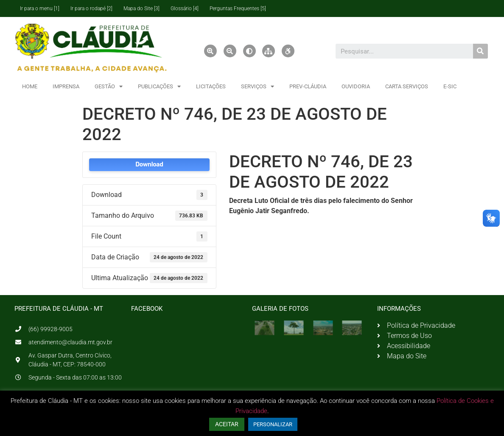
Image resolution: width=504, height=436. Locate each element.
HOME (30, 86)
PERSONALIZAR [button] (273, 424)
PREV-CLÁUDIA (308, 86)
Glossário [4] (185, 8)
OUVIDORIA (356, 86)
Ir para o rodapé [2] (91, 8)
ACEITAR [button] (227, 424)
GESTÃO (109, 86)
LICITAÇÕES (211, 86)
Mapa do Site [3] (141, 8)
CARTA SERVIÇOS (407, 86)
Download (149, 165)
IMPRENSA (66, 86)
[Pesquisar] (480, 51)
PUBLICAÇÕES (159, 86)
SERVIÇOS (258, 86)
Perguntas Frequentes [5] (238, 8)
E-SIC (450, 86)
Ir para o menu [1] (40, 8)
